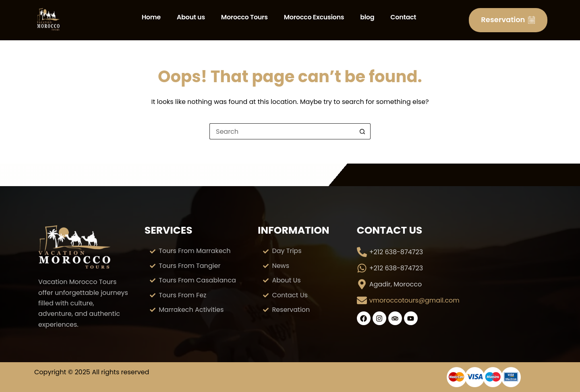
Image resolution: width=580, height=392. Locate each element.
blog (367, 17)
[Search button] (362, 131)
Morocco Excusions (314, 17)
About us (191, 17)
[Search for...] (282, 131)
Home (151, 17)
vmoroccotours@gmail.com (414, 300)
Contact (403, 17)
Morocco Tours (244, 17)
